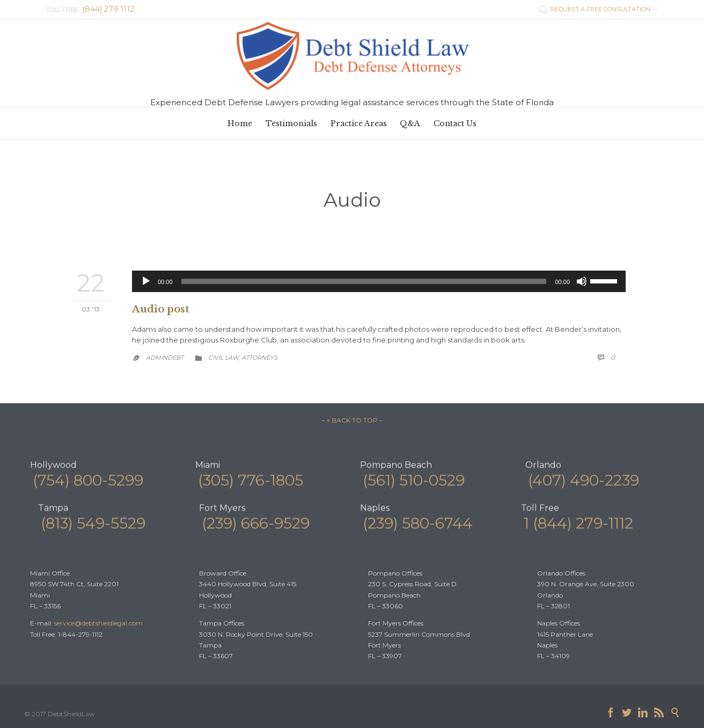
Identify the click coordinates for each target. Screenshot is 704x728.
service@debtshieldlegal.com (98, 623)
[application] (379, 281)
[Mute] (582, 281)
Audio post (160, 309)
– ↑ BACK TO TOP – (352, 420)
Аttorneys (259, 358)
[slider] (364, 281)
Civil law (223, 358)
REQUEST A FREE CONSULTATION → (598, 9)
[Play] (146, 281)
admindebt (165, 358)
